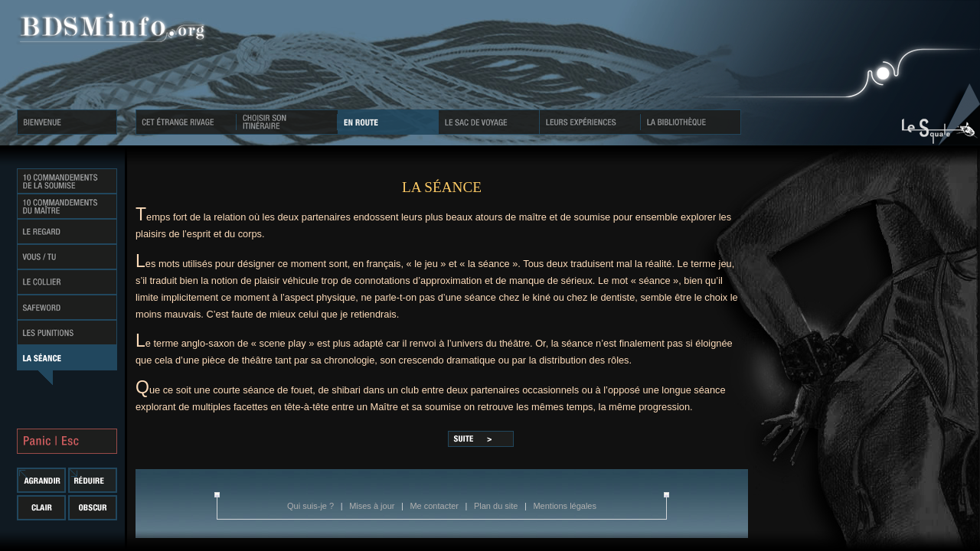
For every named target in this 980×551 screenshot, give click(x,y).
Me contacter (435, 506)
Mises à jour (373, 506)
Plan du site (497, 506)
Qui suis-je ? (312, 506)
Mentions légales (565, 506)
